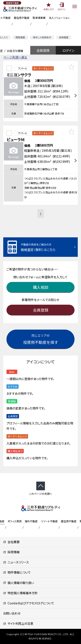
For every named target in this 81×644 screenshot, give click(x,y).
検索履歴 (64, 37)
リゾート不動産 (49, 521)
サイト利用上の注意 (18, 623)
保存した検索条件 (42, 37)
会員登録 (43, 50)
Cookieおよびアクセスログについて (29, 603)
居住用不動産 (22, 18)
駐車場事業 (39, 18)
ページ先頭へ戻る (15, 57)
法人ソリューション (59, 18)
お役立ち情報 (15, 51)
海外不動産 (31, 521)
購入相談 (41, 287)
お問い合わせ (12, 613)
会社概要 (11, 542)
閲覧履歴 (20, 37)
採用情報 (11, 552)
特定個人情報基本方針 (20, 593)
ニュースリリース (16, 562)
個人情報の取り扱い (18, 583)
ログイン (68, 50)
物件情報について (17, 572)
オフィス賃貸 (15, 521)
